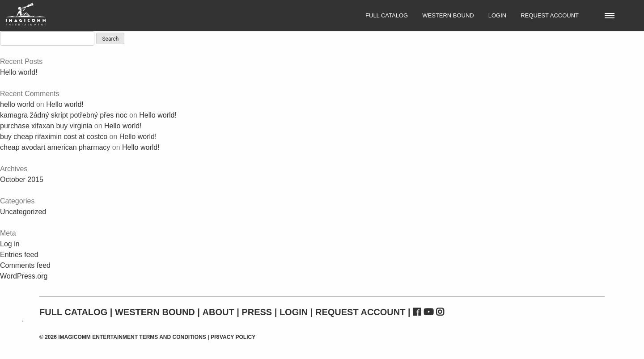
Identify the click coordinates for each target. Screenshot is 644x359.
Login (497, 15)
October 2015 (22, 179)
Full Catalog (387, 15)
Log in (10, 244)
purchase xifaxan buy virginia (46, 126)
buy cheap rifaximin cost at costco (54, 137)
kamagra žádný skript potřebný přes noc (64, 115)
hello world (17, 104)
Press (257, 312)
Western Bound (448, 15)
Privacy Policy (233, 337)
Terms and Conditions (173, 337)
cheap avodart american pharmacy (55, 147)
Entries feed (19, 255)
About (218, 312)
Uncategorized (23, 212)
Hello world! (19, 72)
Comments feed (25, 265)
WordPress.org (24, 276)
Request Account (550, 15)
